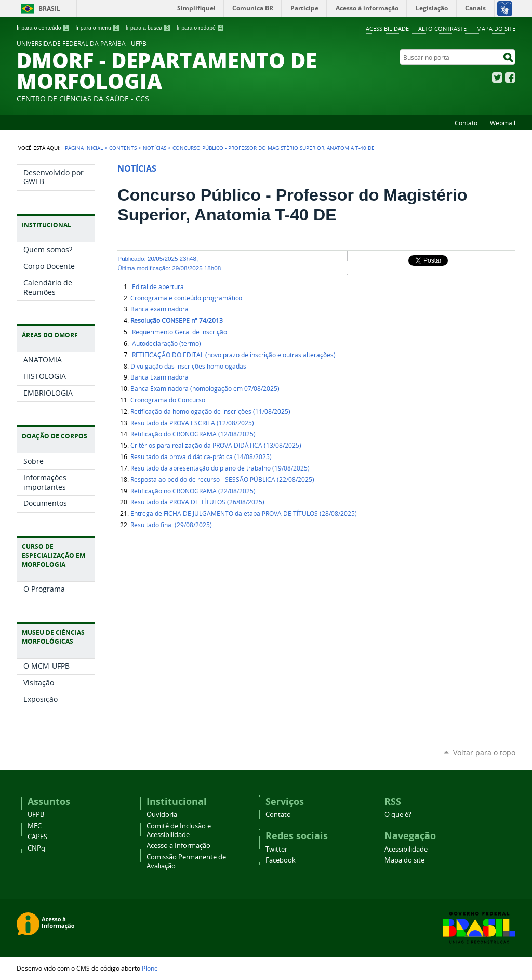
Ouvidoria (162, 814)
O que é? (398, 814)
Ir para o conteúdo (43, 28)
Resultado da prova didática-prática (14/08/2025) (201, 457)
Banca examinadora (159, 309)
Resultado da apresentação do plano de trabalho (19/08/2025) (220, 468)
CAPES (37, 837)
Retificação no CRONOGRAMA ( (193, 491)
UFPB (36, 814)
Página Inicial (84, 148)
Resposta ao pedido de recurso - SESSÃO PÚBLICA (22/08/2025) (222, 480)
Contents (123, 148)
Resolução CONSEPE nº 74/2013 (177, 321)
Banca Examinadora (159, 377)
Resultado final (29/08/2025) (171, 525)
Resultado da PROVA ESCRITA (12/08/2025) (192, 423)
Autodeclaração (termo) (166, 343)
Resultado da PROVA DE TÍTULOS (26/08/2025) (197, 502)
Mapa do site (496, 28)
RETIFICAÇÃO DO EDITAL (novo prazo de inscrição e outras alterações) (233, 355)
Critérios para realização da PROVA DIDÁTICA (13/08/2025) (216, 445)
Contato (466, 123)
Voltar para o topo (484, 753)
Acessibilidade (387, 28)
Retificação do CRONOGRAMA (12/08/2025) (193, 434)
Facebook (510, 77)
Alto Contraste (442, 28)
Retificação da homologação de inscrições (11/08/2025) (210, 411)
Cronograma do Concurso (168, 400)
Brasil (49, 9)
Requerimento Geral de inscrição (179, 332)
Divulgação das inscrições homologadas (188, 366)
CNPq (36, 848)
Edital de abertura (157, 287)
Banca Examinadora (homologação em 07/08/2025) (205, 389)
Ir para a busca (148, 28)
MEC (35, 826)
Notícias (155, 148)
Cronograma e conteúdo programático (186, 298)
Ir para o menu (97, 28)
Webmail (503, 123)
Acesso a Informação (178, 846)
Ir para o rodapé (201, 28)
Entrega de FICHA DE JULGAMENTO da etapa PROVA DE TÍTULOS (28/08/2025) (244, 513)
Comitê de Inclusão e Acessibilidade (179, 830)
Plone (150, 968)
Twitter (497, 77)
